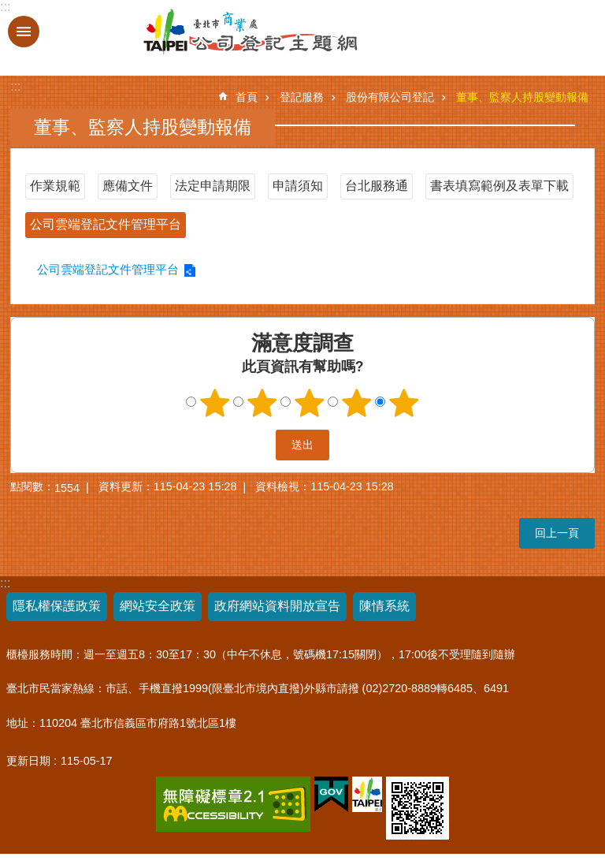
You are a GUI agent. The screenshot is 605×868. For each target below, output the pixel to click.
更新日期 (28, 761)
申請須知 (298, 186)
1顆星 (215, 403)
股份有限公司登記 (390, 97)
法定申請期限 (213, 186)
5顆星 (404, 403)
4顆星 (357, 403)
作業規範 (55, 186)
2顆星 (262, 403)
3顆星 (310, 403)
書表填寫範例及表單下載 (499, 186)
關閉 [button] (24, 32)
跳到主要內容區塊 (8, 8)
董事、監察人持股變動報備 (522, 97)
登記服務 (302, 97)
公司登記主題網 (207, 32)
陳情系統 (384, 606)
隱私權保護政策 (57, 606)
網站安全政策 (158, 606)
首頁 (247, 97)
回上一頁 (557, 533)
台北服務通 (377, 186)
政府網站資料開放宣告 (277, 606)
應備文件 (128, 186)
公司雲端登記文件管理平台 (106, 224)
